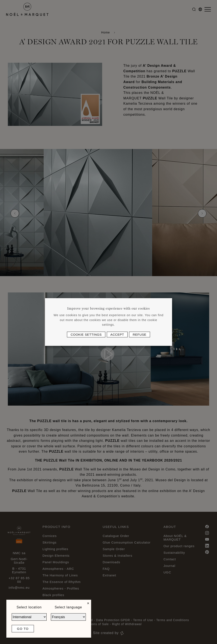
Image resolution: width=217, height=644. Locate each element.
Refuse (139, 335)
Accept (117, 335)
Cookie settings (86, 335)
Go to (23, 629)
